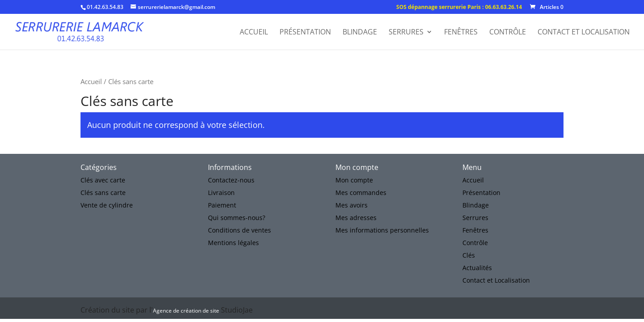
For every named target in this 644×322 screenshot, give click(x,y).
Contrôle (508, 33)
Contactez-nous (231, 180)
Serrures (406, 33)
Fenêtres (461, 33)
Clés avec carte (103, 180)
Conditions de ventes (239, 230)
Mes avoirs (352, 205)
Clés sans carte (103, 193)
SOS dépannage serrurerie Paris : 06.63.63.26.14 (459, 8)
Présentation (305, 33)
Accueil (254, 33)
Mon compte (354, 180)
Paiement (222, 205)
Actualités (477, 268)
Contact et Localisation (584, 33)
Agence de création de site (186, 311)
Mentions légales (233, 243)
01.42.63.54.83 (105, 7)
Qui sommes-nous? (237, 218)
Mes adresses (356, 218)
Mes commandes (361, 193)
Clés (469, 255)
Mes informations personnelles (382, 230)
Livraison (221, 193)
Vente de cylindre (107, 205)
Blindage (360, 33)
